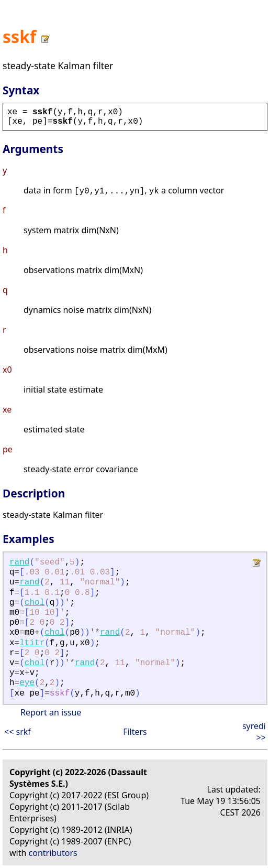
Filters (135, 732)
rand (19, 562)
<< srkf (18, 732)
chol (35, 603)
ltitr (32, 643)
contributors (53, 853)
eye (27, 683)
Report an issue (51, 712)
